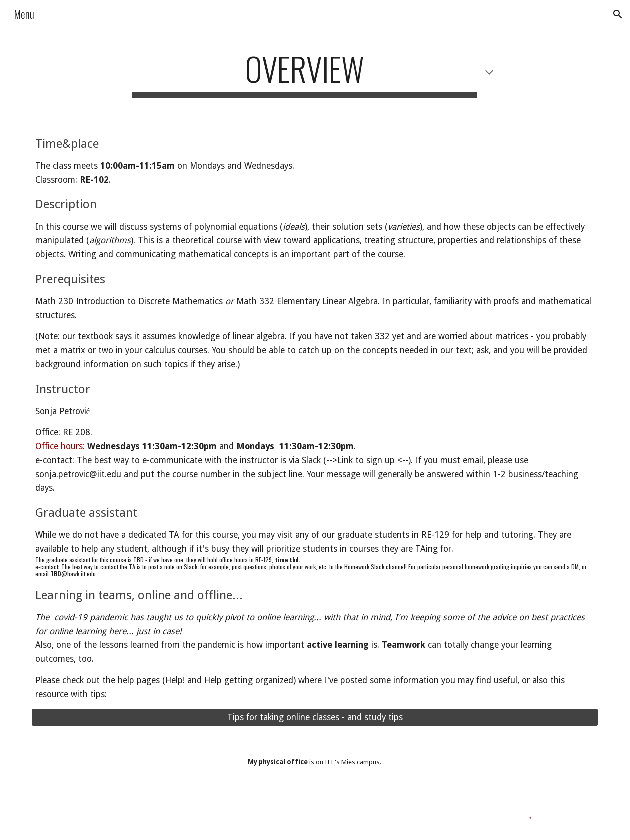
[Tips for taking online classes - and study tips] (315, 718)
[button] (618, 14)
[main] (315, 73)
